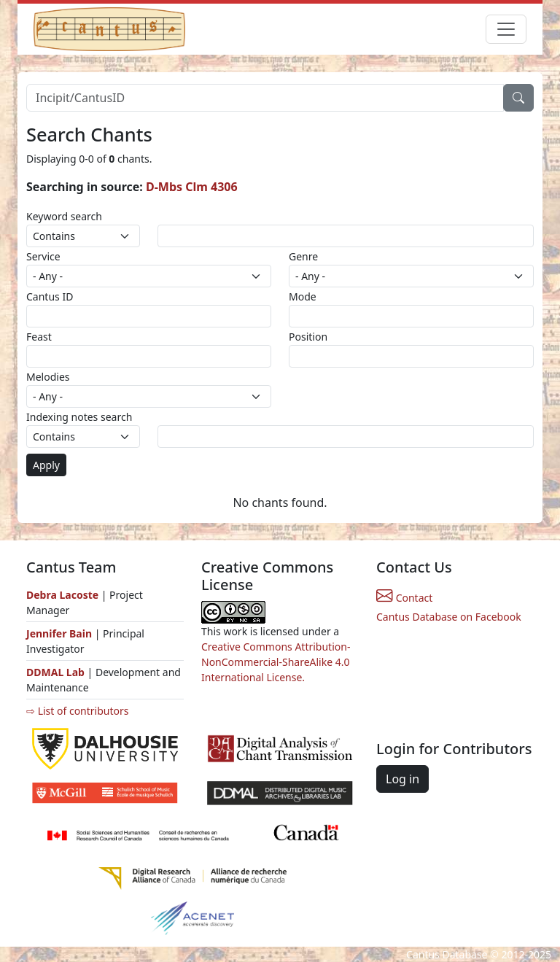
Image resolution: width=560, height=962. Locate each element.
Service (43, 256)
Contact (404, 598)
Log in (402, 779)
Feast (39, 337)
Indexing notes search (79, 417)
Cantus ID (50, 296)
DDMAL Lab (55, 672)
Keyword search (64, 216)
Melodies (48, 377)
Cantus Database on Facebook (449, 617)
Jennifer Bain (61, 633)
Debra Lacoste (62, 595)
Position (308, 337)
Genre (303, 256)
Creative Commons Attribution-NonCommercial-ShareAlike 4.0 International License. (276, 662)
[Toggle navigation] (506, 29)
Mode (303, 296)
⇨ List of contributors (77, 711)
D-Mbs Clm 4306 (192, 187)
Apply (46, 465)
